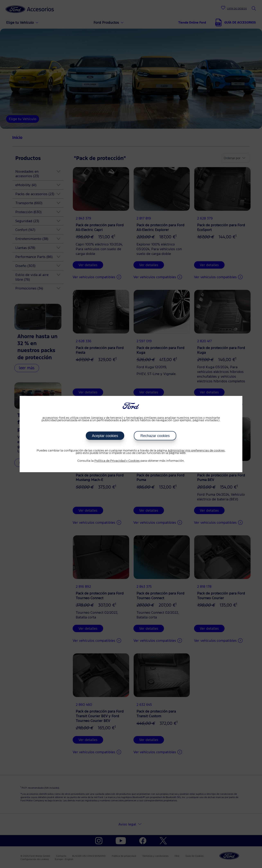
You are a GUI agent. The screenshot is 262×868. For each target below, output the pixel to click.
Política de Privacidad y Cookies (117, 461)
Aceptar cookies (105, 436)
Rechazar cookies (155, 436)
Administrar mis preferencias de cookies (196, 451)
